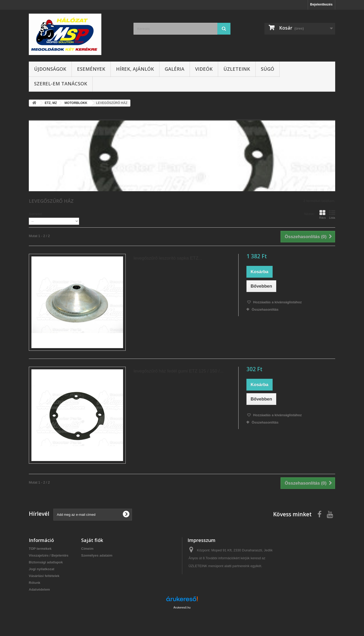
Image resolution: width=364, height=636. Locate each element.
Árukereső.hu (182, 607)
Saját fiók (92, 540)
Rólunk (35, 583)
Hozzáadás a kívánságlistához (277, 302)
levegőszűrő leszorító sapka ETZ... (168, 258)
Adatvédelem (39, 590)
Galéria (175, 69)
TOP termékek (40, 549)
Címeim (87, 549)
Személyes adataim (97, 555)
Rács (322, 215)
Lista (332, 215)
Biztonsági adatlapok (46, 562)
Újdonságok (50, 69)
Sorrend (35, 214)
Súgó (268, 69)
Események (91, 69)
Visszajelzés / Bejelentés (49, 555)
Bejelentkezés (321, 4)
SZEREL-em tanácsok (61, 84)
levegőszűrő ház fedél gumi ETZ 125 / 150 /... (178, 371)
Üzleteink (237, 69)
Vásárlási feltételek (44, 576)
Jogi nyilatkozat (42, 569)
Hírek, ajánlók (135, 69)
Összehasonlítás (265, 309)
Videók (204, 69)
